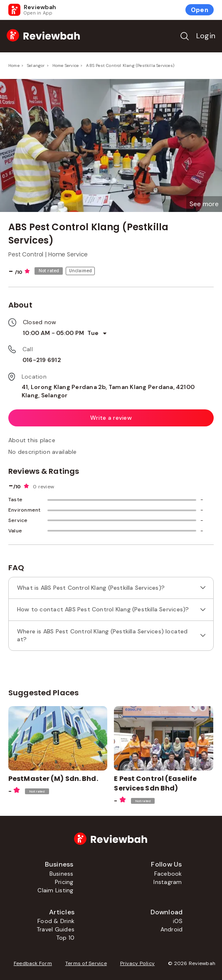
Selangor (36, 65)
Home (14, 65)
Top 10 (65, 938)
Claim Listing (55, 890)
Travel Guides (55, 929)
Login (206, 36)
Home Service (65, 65)
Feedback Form (33, 963)
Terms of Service (86, 963)
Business (62, 874)
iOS (178, 921)
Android (172, 929)
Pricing (64, 882)
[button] (204, 204)
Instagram (168, 882)
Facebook (168, 874)
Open (200, 10)
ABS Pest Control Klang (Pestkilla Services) (130, 65)
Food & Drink (56, 921)
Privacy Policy (137, 963)
